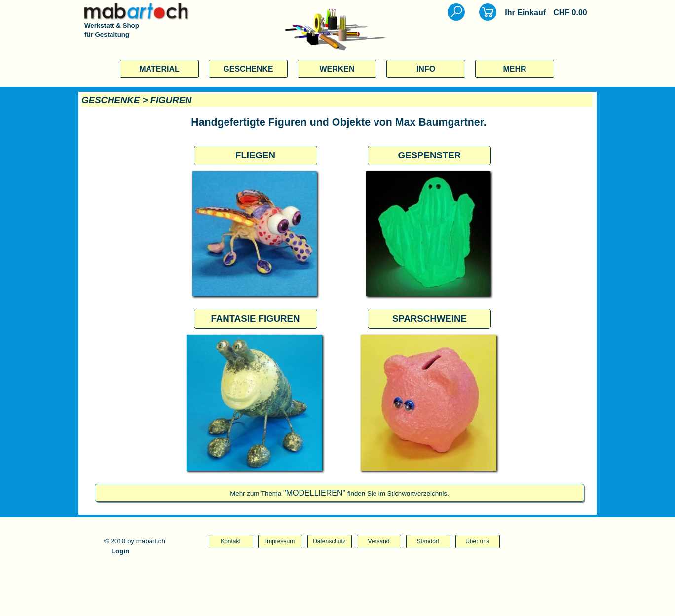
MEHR (514, 69)
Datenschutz (329, 541)
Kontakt (231, 541)
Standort (428, 541)
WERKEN (337, 69)
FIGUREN (171, 100)
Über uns (477, 541)
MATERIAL (159, 69)
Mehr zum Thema (339, 493)
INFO (426, 69)
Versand (378, 541)
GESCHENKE (248, 69)
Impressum (280, 541)
